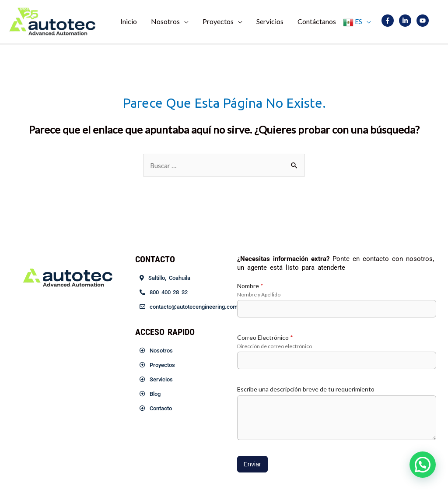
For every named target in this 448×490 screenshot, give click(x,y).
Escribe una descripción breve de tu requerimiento (306, 389)
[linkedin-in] (407, 21)
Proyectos (218, 21)
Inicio (129, 21)
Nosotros (165, 21)
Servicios (270, 21)
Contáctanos (317, 21)
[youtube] (424, 21)
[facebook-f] (390, 21)
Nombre (250, 286)
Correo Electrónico (265, 337)
